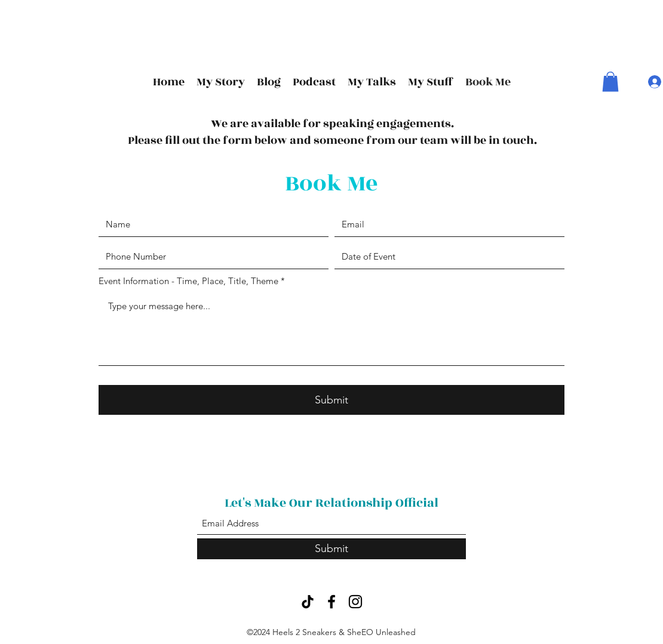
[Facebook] (331, 602)
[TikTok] (308, 602)
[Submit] (331, 400)
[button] (610, 81)
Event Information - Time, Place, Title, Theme (188, 281)
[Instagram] (355, 602)
